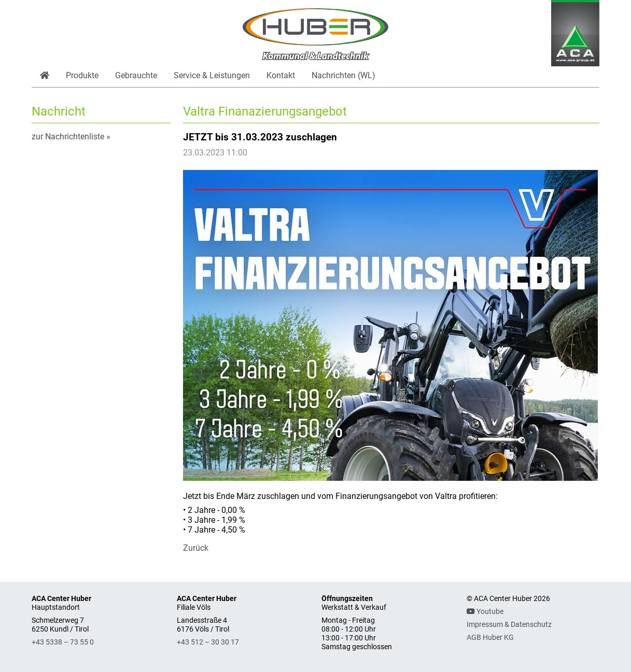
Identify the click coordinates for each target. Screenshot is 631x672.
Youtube (485, 612)
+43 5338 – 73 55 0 (63, 642)
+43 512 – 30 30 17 (208, 642)
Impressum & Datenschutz (509, 625)
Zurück (196, 548)
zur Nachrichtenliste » (71, 137)
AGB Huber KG (490, 638)
